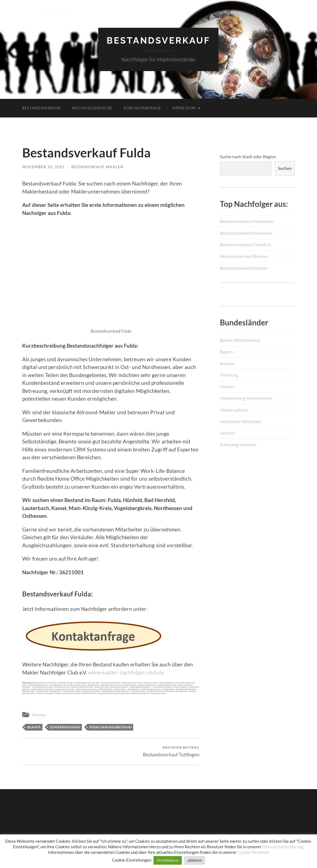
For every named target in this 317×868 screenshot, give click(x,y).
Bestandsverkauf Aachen (244, 268)
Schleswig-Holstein (238, 444)
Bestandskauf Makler (97, 167)
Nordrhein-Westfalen (241, 421)
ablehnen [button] (195, 860)
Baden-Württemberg (240, 340)
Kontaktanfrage (142, 108)
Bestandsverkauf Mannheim (247, 221)
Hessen (39, 715)
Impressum (184, 108)
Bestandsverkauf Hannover (246, 233)
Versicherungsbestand (110, 727)
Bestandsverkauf (158, 40)
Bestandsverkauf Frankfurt (246, 244)
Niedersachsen (234, 410)
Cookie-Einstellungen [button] (132, 860)
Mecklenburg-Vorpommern (246, 398)
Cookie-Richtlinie (253, 852)
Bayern (227, 352)
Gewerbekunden (65, 727)
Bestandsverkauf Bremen (244, 256)
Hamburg (229, 375)
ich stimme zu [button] (168, 860)
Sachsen (228, 433)
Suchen (285, 168)
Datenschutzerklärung (283, 847)
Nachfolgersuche (92, 108)
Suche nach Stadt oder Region (248, 156)
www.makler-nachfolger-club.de (126, 672)
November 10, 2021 (43, 167)
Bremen (227, 363)
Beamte (34, 727)
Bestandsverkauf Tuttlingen (171, 751)
